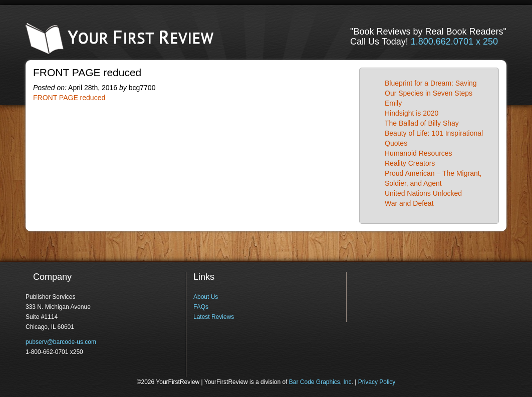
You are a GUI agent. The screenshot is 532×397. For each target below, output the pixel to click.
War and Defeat (409, 203)
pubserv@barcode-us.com (61, 342)
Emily (393, 103)
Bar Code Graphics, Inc (320, 382)
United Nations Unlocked (423, 193)
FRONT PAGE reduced (69, 98)
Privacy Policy (377, 382)
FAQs (201, 307)
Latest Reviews (214, 317)
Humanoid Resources (419, 153)
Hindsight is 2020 (412, 113)
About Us (206, 297)
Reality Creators (410, 163)
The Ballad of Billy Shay (422, 123)
